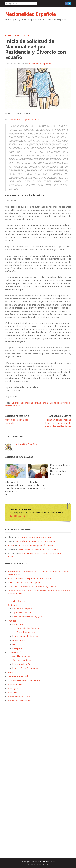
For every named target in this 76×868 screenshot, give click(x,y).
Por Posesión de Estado (19, 697)
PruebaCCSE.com (17, 516)
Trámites (12, 621)
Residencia (13, 605)
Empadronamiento (26, 632)
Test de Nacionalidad (18, 676)
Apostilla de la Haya (22, 656)
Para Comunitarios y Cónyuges (27, 617)
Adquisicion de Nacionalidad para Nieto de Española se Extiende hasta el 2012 (15, 488)
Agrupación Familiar (22, 613)
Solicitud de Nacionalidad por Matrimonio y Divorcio (38, 485)
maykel (11, 545)
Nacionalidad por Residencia (34, 403)
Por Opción (13, 692)
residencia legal (13, 406)
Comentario (14, 120)
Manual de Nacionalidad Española (24, 680)
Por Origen (13, 688)
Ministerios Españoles (23, 664)
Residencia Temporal (22, 609)
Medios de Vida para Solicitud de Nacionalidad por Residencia (60, 470)
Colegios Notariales (22, 660)
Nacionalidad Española (30, 14)
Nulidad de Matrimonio (60, 403)
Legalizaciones (19, 640)
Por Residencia (15, 684)
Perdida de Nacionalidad (19, 701)
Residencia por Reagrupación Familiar (35, 537)
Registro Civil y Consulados (25, 668)
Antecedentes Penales (28, 628)
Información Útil (15, 652)
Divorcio (16, 403)
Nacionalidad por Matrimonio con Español (35, 541)
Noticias (11, 672)
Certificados (18, 624)
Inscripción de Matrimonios (25, 636)
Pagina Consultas (30, 120)
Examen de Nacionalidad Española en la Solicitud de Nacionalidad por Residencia (57, 423)
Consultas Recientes (17, 35)
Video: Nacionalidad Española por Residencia (29, 578)
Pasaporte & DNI (20, 648)
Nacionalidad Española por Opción (24, 582)
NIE (14, 644)
